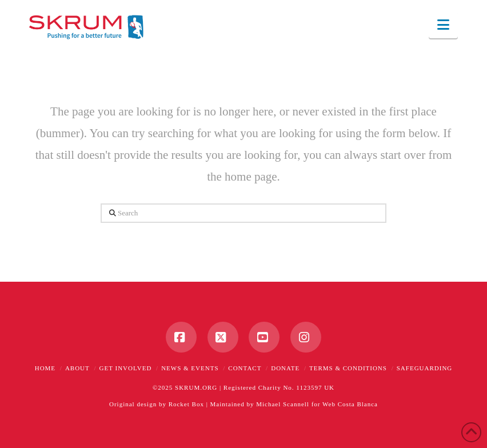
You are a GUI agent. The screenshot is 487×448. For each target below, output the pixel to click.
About (77, 368)
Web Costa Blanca (350, 404)
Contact (245, 368)
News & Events (190, 368)
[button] (443, 25)
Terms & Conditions (348, 368)
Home (45, 368)
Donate (285, 368)
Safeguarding (425, 368)
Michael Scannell (283, 404)
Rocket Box (186, 404)
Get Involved (126, 368)
